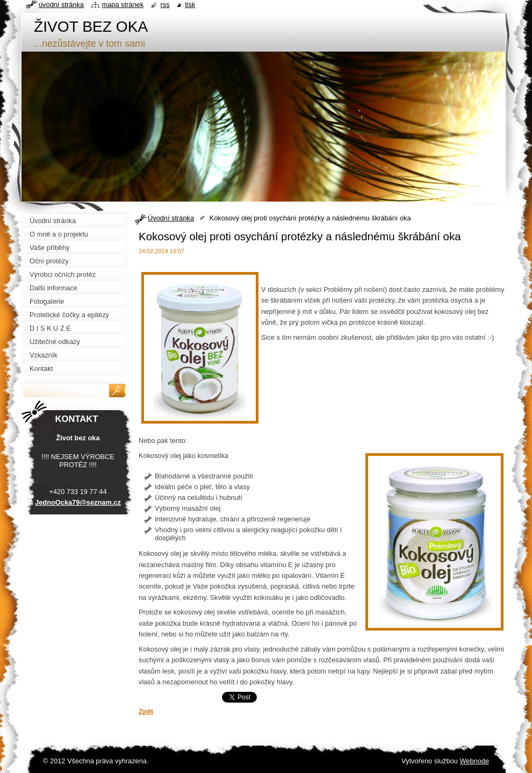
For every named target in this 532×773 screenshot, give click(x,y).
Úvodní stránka (171, 218)
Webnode (474, 761)
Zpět (146, 711)
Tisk (190, 5)
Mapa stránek (123, 5)
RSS (165, 5)
